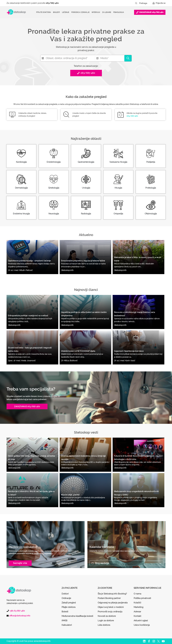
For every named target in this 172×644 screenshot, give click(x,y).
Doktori (65, 594)
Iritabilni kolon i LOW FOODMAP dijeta (78, 351)
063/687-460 (52, 3)
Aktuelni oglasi (141, 621)
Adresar (137, 612)
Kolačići (137, 603)
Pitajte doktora (44, 12)
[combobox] (68, 58)
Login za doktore (106, 621)
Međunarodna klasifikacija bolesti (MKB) (77, 618)
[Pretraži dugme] (136, 3)
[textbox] (68, 58)
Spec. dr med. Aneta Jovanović (22, 361)
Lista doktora (104, 625)
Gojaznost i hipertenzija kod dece (129, 351)
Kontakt (137, 616)
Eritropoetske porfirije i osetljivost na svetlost (28, 316)
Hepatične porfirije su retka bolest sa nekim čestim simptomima (84, 314)
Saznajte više (20, 563)
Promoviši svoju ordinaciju (110, 612)
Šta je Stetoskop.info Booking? (112, 594)
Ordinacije (66, 598)
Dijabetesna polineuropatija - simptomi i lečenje (29, 261)
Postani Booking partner (109, 598)
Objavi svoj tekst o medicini (111, 607)
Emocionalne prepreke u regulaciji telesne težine (83, 261)
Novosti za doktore (107, 616)
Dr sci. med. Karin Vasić (125, 361)
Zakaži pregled (69, 603)
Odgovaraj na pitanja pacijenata (113, 603)
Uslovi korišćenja (142, 625)
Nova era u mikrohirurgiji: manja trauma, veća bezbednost (135, 314)
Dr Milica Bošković (69, 361)
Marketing (138, 607)
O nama (137, 594)
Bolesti (65, 612)
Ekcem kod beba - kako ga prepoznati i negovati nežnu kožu (30, 349)
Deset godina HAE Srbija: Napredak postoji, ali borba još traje (31, 458)
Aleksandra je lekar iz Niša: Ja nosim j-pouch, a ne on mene (138, 259)
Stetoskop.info (67, 270)
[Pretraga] (145, 3)
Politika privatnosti (142, 598)
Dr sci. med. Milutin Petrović (20, 270)
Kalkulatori (67, 625)
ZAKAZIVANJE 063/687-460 (27, 406)
